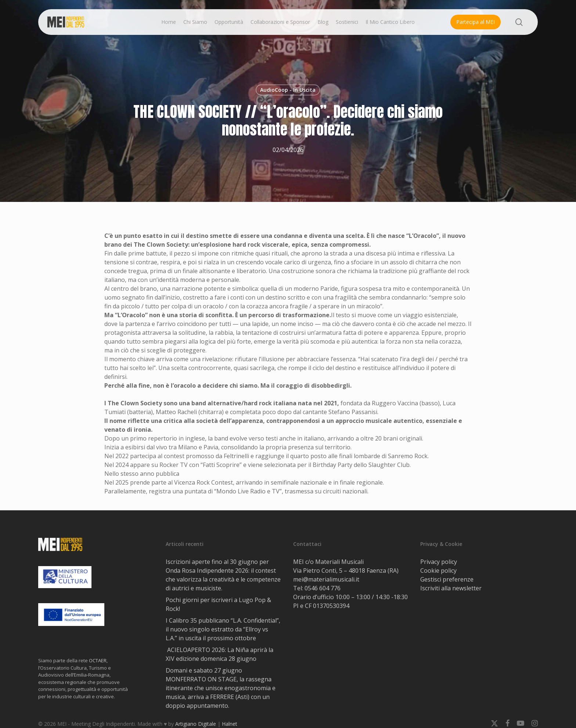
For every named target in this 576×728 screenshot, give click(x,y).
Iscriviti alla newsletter (451, 588)
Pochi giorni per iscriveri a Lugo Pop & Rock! (218, 604)
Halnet (230, 724)
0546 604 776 (323, 588)
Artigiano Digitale (196, 724)
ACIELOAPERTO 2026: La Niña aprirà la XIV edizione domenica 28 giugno (219, 654)
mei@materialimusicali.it (326, 579)
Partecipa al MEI (476, 22)
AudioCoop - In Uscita (288, 90)
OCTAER (98, 660)
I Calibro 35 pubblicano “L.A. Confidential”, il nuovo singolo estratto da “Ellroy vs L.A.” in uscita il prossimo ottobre (223, 629)
